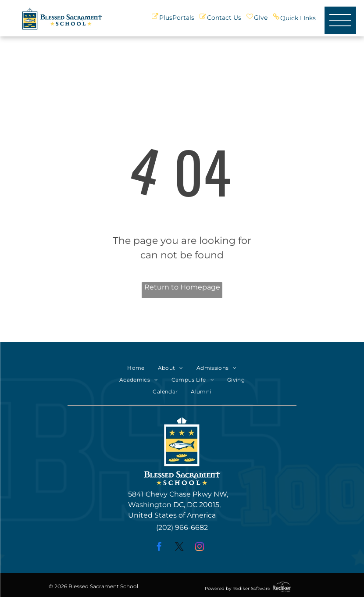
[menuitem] (136, 368)
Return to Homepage (182, 287)
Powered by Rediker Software (237, 588)
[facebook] (159, 548)
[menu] (340, 20)
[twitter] (179, 548)
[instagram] (200, 548)
